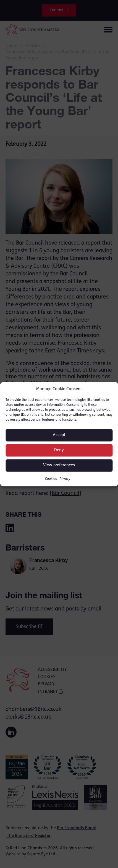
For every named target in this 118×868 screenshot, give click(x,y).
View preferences (59, 465)
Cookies (51, 479)
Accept (59, 435)
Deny (59, 450)
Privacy (65, 479)
